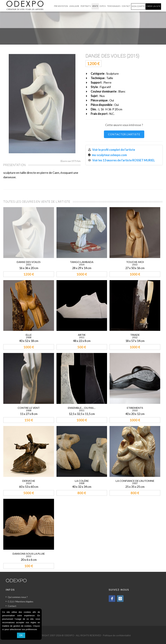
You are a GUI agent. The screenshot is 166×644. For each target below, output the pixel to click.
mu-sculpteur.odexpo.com (109, 155)
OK (21, 635)
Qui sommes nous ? (18, 597)
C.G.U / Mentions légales (21, 601)
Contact (12, 606)
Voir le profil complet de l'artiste (114, 150)
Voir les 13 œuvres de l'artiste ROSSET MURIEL (124, 160)
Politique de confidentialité (117, 635)
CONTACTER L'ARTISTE (124, 134)
